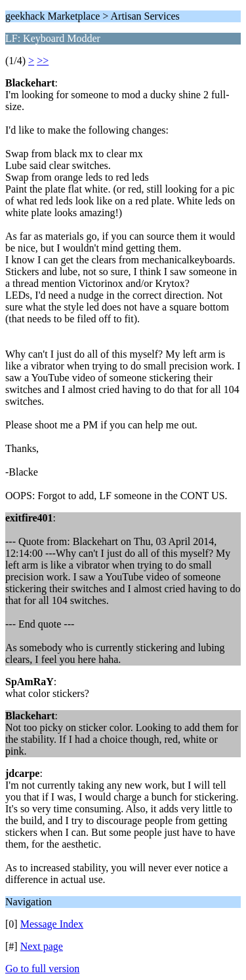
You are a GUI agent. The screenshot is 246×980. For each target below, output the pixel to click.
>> (43, 61)
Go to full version (42, 969)
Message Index (52, 924)
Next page (42, 946)
